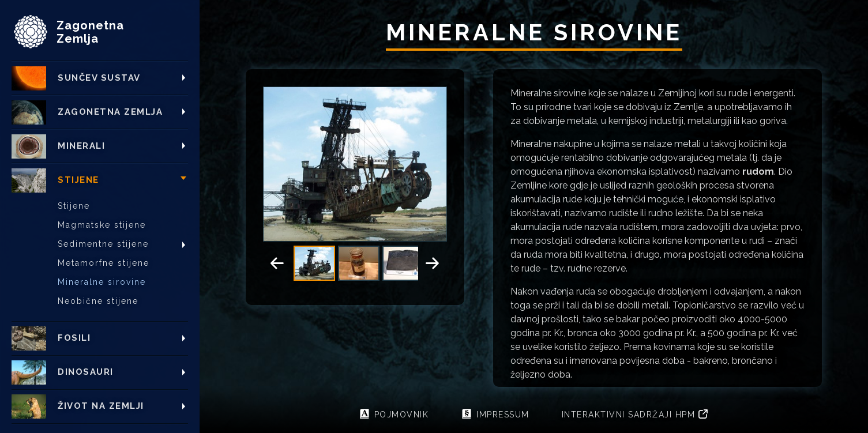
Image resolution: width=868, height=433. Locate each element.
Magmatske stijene (102, 225)
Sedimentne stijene (103, 244)
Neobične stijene (98, 301)
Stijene (74, 206)
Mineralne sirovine (102, 282)
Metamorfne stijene (104, 263)
